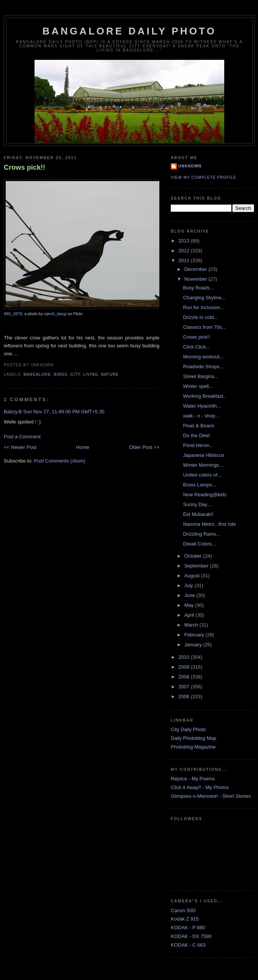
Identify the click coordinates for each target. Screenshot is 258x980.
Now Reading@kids (205, 495)
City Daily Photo (188, 729)
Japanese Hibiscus (204, 455)
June (190, 595)
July (190, 585)
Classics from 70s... (204, 327)
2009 (185, 667)
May (190, 605)
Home (83, 447)
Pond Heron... (198, 445)
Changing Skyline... (204, 298)
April (190, 615)
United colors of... (202, 475)
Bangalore (37, 374)
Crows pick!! (24, 167)
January (194, 645)
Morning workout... (203, 357)
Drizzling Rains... (201, 534)
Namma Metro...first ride (209, 524)
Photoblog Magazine (193, 747)
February (195, 635)
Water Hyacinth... (202, 406)
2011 (185, 260)
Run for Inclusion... (203, 307)
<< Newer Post (20, 447)
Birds (61, 374)
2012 (185, 251)
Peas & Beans (198, 426)
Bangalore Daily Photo (129, 31)
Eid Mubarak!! (198, 514)
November (197, 279)
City (76, 374)
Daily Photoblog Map (193, 738)
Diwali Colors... (199, 544)
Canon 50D (183, 910)
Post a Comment (22, 437)
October (194, 556)
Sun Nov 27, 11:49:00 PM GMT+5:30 (64, 412)
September (197, 566)
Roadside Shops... (203, 367)
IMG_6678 (13, 314)
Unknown (190, 166)
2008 (185, 677)
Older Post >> (144, 447)
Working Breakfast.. (204, 396)
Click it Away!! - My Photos (200, 787)
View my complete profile (204, 177)
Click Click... (196, 347)
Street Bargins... (201, 376)
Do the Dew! (197, 435)
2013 (185, 241)
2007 (185, 687)
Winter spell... (198, 386)
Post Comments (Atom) (60, 461)
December (197, 269)
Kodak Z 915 (185, 919)
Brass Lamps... (199, 485)
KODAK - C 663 (188, 945)
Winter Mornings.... (204, 465)
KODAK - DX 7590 (191, 936)
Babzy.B (13, 412)
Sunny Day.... (197, 504)
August (193, 576)
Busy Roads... (198, 288)
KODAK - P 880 (188, 928)
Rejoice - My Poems (193, 779)
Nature (110, 374)
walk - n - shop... (201, 416)
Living (90, 374)
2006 (185, 696)
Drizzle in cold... (200, 317)
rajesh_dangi (55, 314)
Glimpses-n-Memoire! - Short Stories (211, 796)
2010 (185, 657)
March (192, 625)
